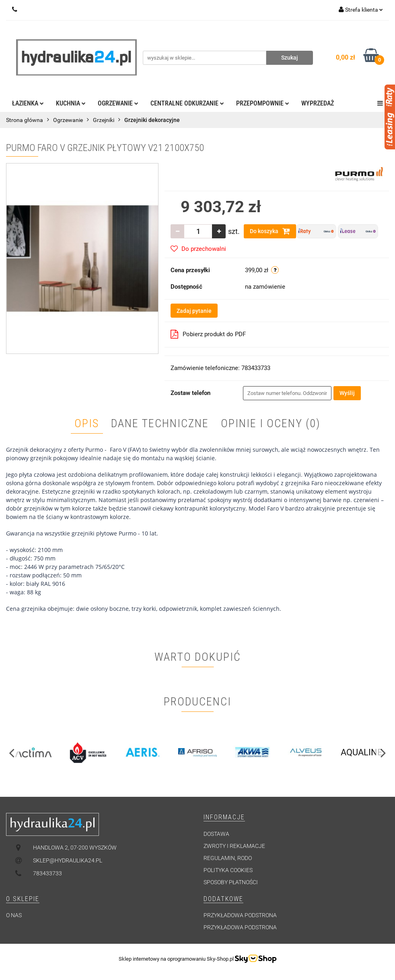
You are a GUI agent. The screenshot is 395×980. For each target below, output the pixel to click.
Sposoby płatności (231, 882)
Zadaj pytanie (194, 311)
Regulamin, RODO (228, 858)
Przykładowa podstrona (240, 915)
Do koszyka (270, 231)
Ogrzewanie (118, 103)
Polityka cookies (228, 870)
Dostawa (216, 834)
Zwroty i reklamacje (234, 846)
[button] (224, 818)
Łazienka (28, 103)
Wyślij (347, 393)
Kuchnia (71, 103)
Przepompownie (263, 103)
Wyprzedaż (318, 103)
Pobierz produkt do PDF (208, 334)
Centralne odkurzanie (187, 103)
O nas (14, 915)
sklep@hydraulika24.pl (68, 860)
